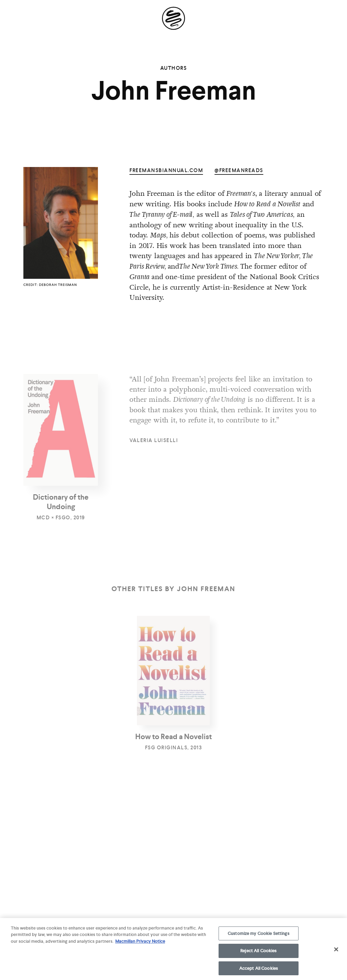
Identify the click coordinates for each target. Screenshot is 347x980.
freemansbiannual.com (166, 170)
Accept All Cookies (259, 971)
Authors (174, 68)
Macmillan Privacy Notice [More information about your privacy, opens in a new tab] (140, 944)
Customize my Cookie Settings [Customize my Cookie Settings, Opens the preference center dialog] (259, 936)
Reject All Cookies (258, 954)
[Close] (336, 952)
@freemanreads (239, 170)
